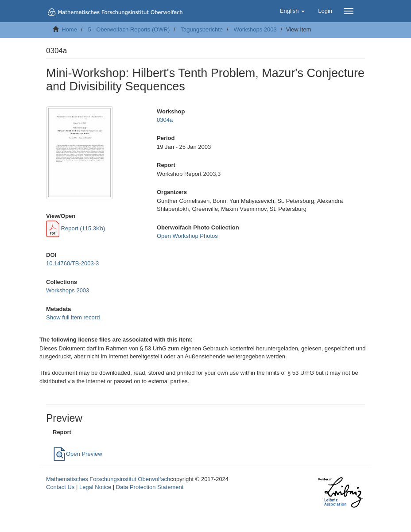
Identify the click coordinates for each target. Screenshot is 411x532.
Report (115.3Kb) (76, 228)
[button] (292, 11)
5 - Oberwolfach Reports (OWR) (129, 29)
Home (69, 29)
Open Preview (78, 454)
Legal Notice (95, 487)
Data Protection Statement (150, 487)
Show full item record (73, 317)
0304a (165, 120)
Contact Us (60, 487)
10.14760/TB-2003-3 (72, 263)
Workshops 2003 (255, 29)
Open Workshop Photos (187, 236)
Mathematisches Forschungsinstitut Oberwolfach (108, 479)
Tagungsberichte (202, 29)
